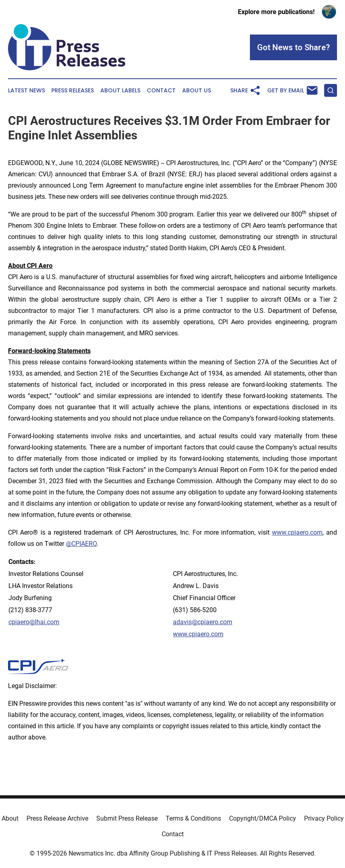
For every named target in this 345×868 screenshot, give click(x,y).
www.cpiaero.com (297, 532)
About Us (197, 91)
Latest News (26, 91)
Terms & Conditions (193, 818)
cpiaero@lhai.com (34, 622)
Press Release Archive (57, 818)
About (10, 818)
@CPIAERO (81, 544)
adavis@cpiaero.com (203, 622)
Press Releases (73, 91)
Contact (161, 91)
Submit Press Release (127, 818)
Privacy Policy (324, 818)
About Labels (120, 91)
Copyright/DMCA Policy (263, 818)
